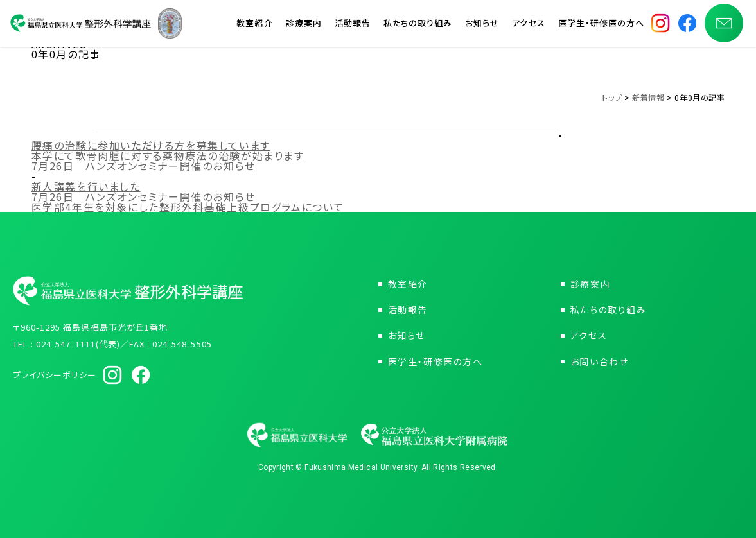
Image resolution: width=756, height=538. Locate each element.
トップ (612, 97)
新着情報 (648, 97)
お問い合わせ (600, 361)
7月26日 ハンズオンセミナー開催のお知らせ (144, 166)
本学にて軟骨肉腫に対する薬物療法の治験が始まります (168, 155)
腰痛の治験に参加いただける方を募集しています (151, 145)
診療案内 (304, 25)
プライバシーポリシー (55, 375)
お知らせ (482, 25)
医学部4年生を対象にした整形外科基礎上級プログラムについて (188, 207)
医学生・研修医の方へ (601, 25)
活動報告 (353, 25)
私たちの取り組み (418, 25)
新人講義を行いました (86, 186)
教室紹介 (254, 25)
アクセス (528, 25)
